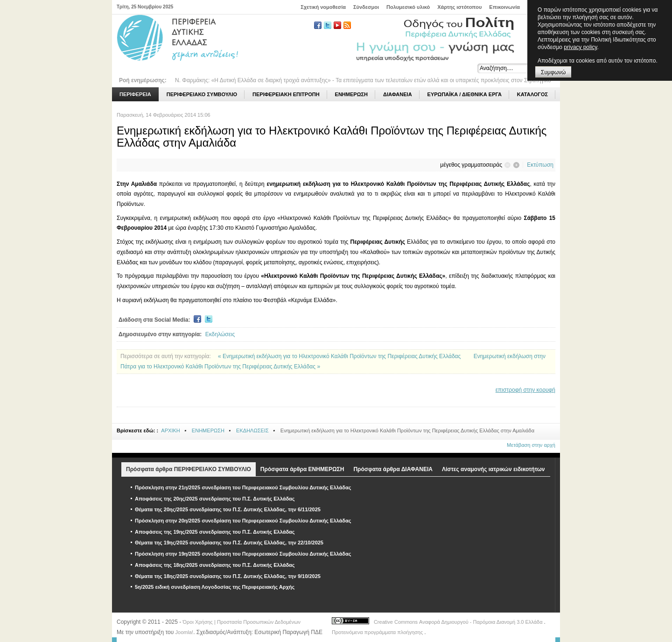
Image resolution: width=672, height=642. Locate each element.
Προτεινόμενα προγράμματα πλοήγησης (378, 632)
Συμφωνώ (553, 72)
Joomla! (185, 632)
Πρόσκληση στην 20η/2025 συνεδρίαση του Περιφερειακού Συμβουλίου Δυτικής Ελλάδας (243, 521)
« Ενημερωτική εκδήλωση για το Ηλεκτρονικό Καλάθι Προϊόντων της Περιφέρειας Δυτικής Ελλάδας (340, 356)
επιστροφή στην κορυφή (525, 390)
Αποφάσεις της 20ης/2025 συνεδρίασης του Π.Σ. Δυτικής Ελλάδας (215, 499)
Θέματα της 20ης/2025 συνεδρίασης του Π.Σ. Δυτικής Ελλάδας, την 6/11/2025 (228, 509)
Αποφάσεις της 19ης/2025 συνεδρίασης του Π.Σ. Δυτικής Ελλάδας (215, 532)
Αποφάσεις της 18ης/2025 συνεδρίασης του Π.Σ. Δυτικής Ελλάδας (215, 565)
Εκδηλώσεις (220, 334)
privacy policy (580, 47)
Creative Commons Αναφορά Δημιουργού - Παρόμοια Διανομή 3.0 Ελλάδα (459, 622)
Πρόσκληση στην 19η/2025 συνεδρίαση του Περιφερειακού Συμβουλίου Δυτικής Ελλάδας (243, 554)
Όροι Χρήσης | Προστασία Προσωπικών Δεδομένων (242, 622)
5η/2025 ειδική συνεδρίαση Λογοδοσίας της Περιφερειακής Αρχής (215, 587)
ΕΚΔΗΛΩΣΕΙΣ (252, 430)
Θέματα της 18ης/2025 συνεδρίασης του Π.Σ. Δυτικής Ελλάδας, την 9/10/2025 (228, 576)
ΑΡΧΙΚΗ (170, 430)
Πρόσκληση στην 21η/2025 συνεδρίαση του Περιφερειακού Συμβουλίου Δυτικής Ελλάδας (243, 487)
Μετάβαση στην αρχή (531, 445)
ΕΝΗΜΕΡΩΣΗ (208, 430)
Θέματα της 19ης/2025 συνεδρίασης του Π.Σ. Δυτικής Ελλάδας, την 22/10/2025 (229, 543)
